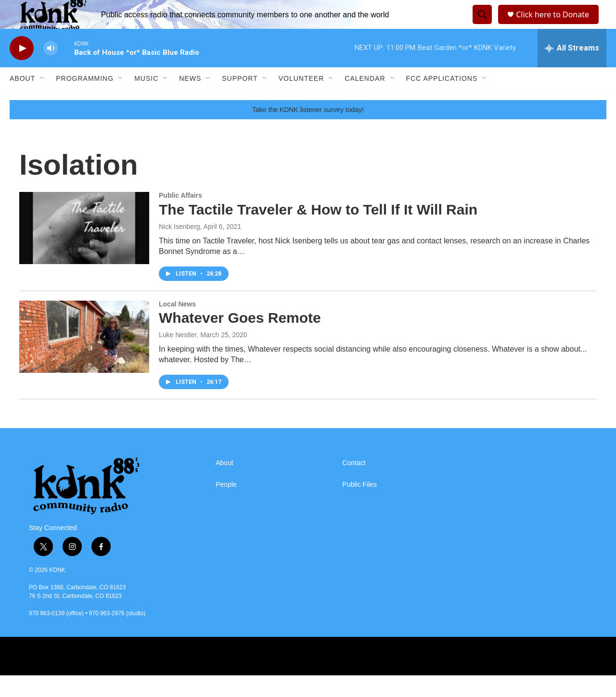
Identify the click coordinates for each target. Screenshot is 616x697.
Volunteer (302, 100)
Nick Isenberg (180, 248)
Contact (354, 485)
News (190, 100)
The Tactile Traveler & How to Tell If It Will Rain (318, 231)
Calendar (365, 100)
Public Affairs (180, 217)
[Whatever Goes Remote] (84, 358)
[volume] (51, 70)
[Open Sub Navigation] (42, 100)
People (226, 506)
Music (146, 100)
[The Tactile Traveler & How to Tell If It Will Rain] (84, 250)
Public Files (359, 506)
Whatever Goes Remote (240, 339)
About (22, 100)
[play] (22, 70)
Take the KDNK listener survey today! (308, 131)
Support (240, 100)
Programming (85, 100)
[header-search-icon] (481, 25)
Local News (177, 326)
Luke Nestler (178, 356)
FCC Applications (442, 100)
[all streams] (572, 70)
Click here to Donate (556, 25)
